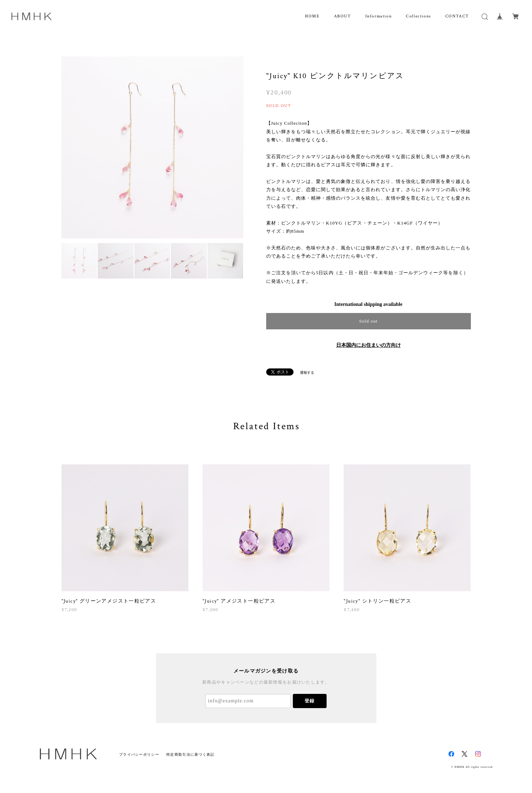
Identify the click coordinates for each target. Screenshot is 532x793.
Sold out (368, 321)
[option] (152, 147)
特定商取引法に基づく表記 (190, 754)
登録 (310, 701)
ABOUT (343, 16)
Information (379, 16)
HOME (312, 16)
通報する (307, 373)
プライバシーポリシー (139, 754)
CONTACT (457, 16)
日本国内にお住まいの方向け (369, 345)
